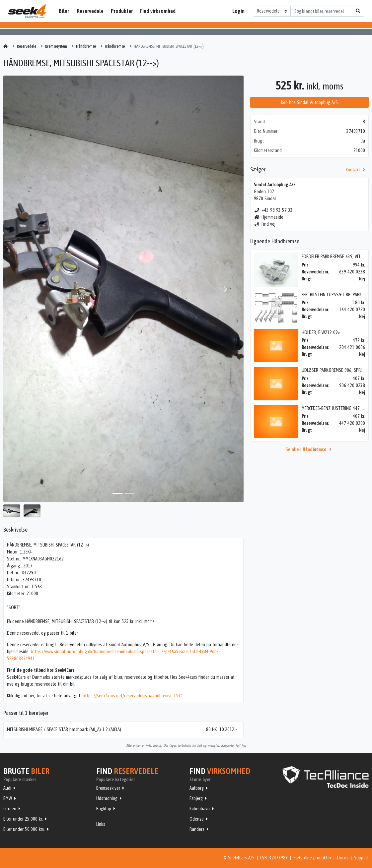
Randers (197, 829)
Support (361, 858)
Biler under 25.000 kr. (23, 819)
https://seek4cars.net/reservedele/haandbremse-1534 (133, 696)
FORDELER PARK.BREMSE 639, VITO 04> (337, 257)
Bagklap (104, 809)
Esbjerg (196, 798)
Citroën (10, 809)
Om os (343, 858)
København (200, 809)
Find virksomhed (158, 11)
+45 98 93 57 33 (273, 210)
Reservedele (90, 11)
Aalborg (197, 788)
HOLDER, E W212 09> (321, 332)
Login (238, 11)
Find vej (265, 224)
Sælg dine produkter (312, 858)
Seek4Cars (27, 11)
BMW (8, 798)
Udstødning (107, 798)
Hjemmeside (269, 217)
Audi (7, 788)
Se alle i (310, 449)
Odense (197, 819)
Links (101, 824)
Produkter (122, 11)
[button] (21, 289)
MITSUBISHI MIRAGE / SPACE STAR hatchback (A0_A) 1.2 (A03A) (64, 729)
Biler (64, 11)
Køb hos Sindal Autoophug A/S (309, 102)
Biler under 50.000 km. (24, 829)
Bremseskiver (108, 788)
